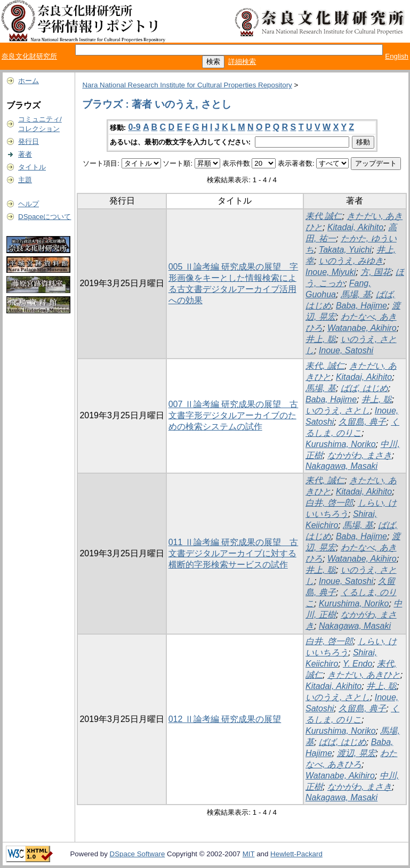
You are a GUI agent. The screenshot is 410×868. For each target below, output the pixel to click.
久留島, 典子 (362, 422)
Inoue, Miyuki (331, 272)
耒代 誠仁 (324, 216)
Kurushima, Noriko (341, 444)
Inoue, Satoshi (346, 350)
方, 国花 (376, 272)
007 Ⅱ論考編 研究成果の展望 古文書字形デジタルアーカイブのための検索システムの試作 (234, 415)
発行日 (29, 141)
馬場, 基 (356, 294)
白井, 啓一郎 (329, 503)
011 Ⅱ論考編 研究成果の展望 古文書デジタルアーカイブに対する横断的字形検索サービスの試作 (234, 553)
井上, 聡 (321, 339)
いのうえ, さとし (338, 411)
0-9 (135, 127)
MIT (249, 854)
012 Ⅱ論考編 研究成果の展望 (225, 719)
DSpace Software (138, 854)
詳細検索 (242, 62)
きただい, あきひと (364, 675)
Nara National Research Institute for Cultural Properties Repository (187, 85)
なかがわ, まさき (360, 455)
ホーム (29, 81)
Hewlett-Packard (296, 854)
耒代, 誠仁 (325, 366)
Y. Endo (357, 664)
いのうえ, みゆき (351, 261)
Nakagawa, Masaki (341, 466)
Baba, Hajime (361, 306)
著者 (25, 154)
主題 (25, 180)
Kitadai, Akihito (355, 227)
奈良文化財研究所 (29, 56)
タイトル (32, 167)
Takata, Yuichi (345, 250)
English (397, 56)
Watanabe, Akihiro (362, 328)
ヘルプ (29, 204)
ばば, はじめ (364, 388)
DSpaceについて (45, 217)
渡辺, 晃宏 (356, 753)
